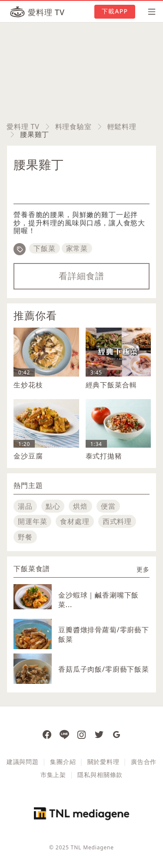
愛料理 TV (23, 127)
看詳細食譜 (81, 276)
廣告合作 (144, 762)
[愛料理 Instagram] (82, 734)
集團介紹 (63, 762)
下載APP (115, 11)
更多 (143, 569)
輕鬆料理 (122, 127)
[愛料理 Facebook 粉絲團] (47, 734)
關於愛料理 (103, 762)
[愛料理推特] (99, 734)
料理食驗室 (73, 127)
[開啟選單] (149, 12)
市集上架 (53, 775)
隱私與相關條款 (100, 775)
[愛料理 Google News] (116, 734)
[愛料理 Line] (64, 734)
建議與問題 (23, 762)
